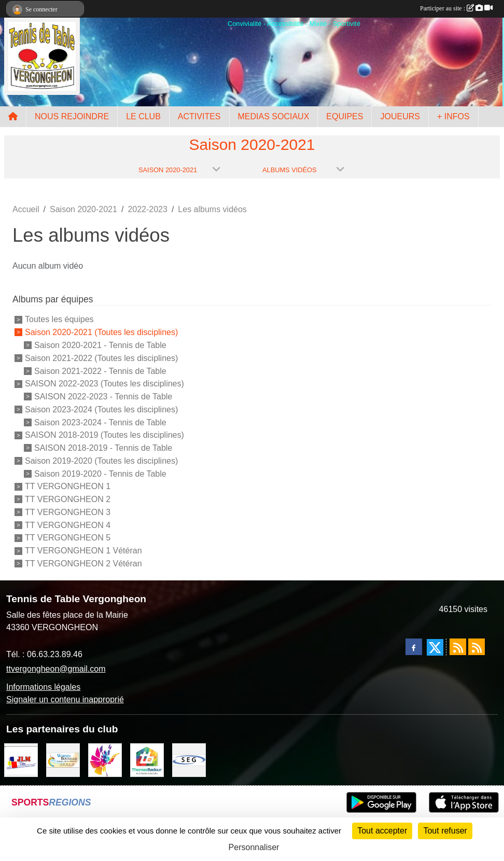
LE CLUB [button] (143, 116)
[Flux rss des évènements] (477, 647)
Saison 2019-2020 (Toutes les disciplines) (101, 461)
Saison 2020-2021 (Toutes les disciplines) (101, 332)
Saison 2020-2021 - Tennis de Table (100, 345)
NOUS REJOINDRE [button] (72, 116)
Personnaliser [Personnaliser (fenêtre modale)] (254, 847)
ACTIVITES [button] (199, 116)
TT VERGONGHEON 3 (68, 512)
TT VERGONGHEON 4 (68, 525)
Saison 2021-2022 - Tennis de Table (100, 371)
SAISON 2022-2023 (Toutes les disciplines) (104, 384)
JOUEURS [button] (400, 116)
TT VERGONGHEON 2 (68, 499)
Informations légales (43, 687)
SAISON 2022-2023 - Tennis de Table (103, 397)
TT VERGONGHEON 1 (68, 486)
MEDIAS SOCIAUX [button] (274, 116)
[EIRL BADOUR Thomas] (147, 760)
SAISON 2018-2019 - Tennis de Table (103, 448)
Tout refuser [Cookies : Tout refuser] (445, 831)
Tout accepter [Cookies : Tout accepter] (382, 831)
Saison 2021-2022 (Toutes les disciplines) (101, 358)
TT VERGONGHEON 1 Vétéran (83, 551)
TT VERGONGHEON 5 (68, 538)
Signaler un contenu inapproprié (65, 699)
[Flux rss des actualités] (458, 647)
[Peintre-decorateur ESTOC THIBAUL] (105, 760)
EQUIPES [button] (345, 116)
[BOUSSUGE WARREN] (63, 760)
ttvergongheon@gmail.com (56, 669)
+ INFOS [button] (453, 116)
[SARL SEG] (189, 760)
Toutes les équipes (59, 319)
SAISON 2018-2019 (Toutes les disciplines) (104, 435)
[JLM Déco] (21, 760)
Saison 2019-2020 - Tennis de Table (100, 473)
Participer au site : (456, 8)
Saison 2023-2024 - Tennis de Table (100, 422)
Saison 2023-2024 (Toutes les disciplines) (101, 409)
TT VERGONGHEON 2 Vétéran (83, 564)
